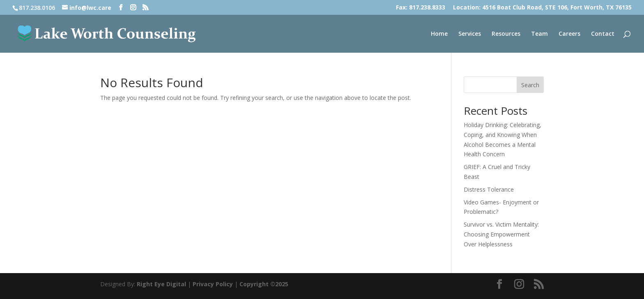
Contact (603, 34)
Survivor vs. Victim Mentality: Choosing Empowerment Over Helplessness (501, 234)
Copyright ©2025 (264, 284)
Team (539, 34)
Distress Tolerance (489, 189)
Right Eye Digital (161, 284)
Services (470, 34)
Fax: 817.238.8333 (421, 8)
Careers (569, 34)
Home (439, 34)
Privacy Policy (213, 284)
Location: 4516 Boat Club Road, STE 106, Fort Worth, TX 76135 (542, 8)
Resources (506, 34)
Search (530, 85)
